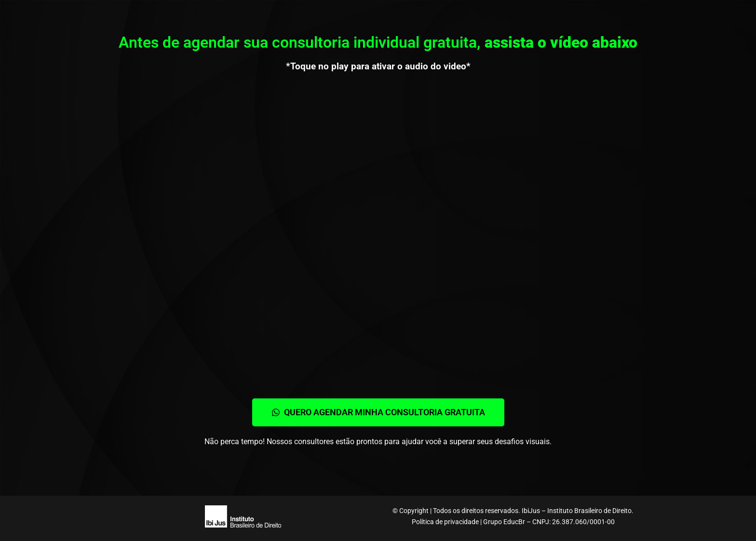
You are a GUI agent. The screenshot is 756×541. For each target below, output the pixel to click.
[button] (378, 412)
